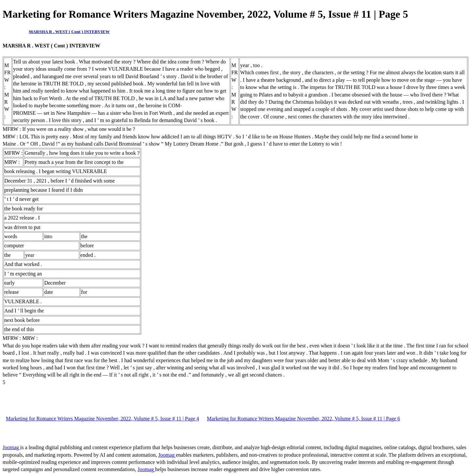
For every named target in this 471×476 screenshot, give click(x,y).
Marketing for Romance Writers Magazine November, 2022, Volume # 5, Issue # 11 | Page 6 (304, 419)
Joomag (11, 447)
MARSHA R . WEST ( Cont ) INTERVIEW (69, 32)
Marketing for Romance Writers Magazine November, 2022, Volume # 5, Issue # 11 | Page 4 (103, 419)
